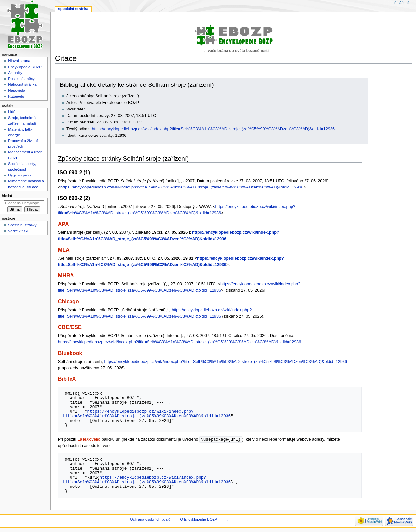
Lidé (12, 112)
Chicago (69, 301)
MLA (64, 250)
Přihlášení (400, 3)
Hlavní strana (19, 61)
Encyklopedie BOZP (25, 67)
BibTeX (67, 379)
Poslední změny (21, 79)
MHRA (66, 275)
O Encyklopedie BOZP (199, 520)
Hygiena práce (20, 175)
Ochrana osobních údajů (150, 520)
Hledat (7, 196)
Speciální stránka (73, 9)
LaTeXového (89, 440)
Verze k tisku (19, 231)
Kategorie (16, 97)
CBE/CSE (70, 327)
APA (64, 224)
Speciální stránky (22, 225)
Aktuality (15, 73)
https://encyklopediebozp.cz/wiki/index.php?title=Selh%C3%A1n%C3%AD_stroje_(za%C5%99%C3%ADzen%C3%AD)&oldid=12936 (213, 129)
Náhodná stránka (22, 84)
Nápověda (17, 90)
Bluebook (70, 353)
